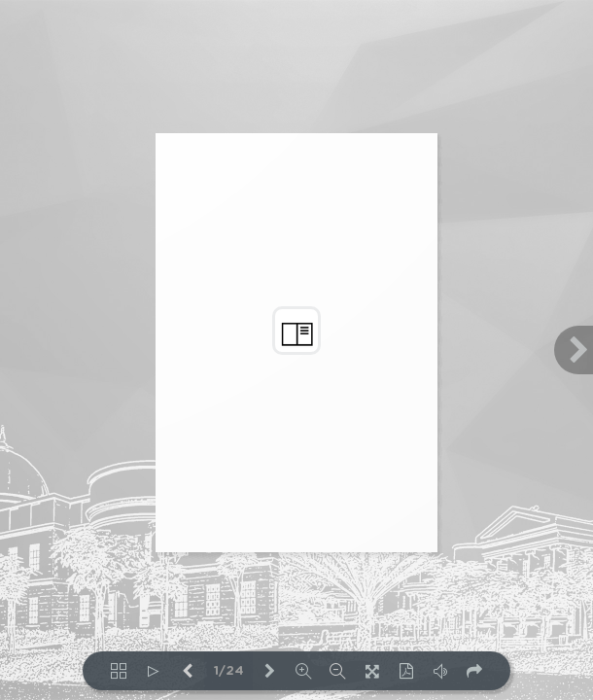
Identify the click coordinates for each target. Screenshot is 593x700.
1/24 (229, 671)
